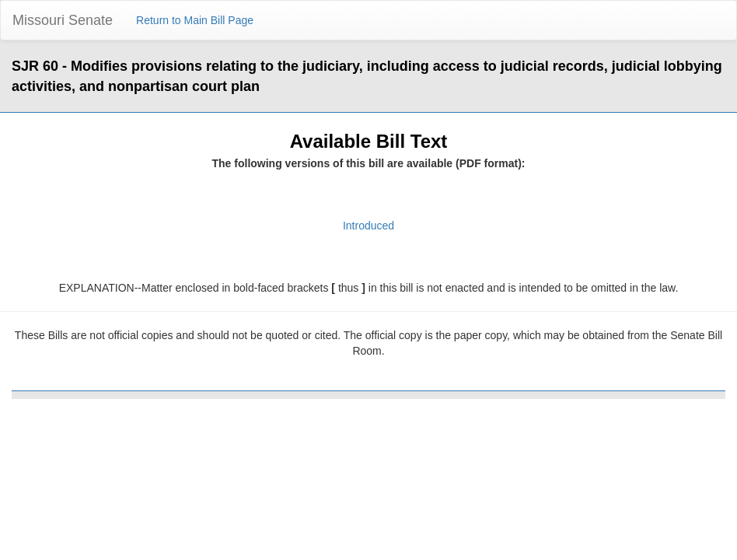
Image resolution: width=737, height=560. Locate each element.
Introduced (368, 226)
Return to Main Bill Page (195, 20)
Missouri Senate (63, 20)
